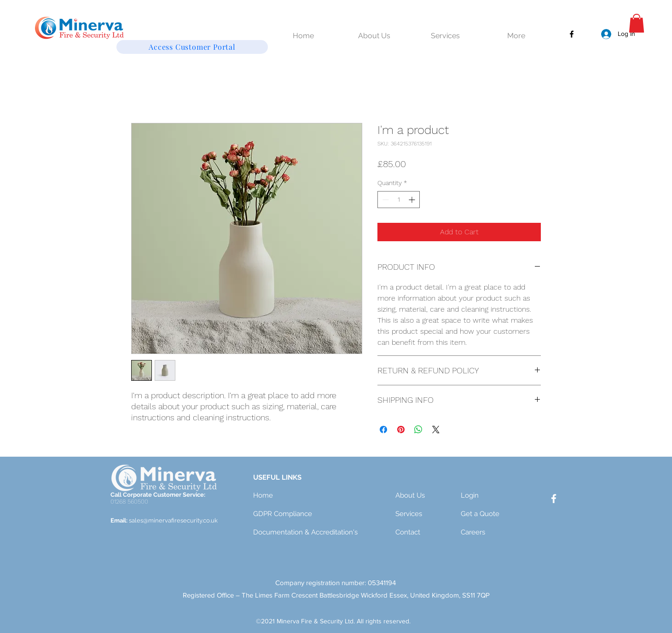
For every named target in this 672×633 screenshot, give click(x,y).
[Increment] (413, 200)
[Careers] (493, 533)
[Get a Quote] (493, 514)
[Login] (493, 496)
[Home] (286, 496)
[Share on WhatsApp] (418, 430)
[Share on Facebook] (383, 430)
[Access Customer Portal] (192, 47)
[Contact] (428, 533)
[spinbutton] (399, 200)
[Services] (428, 514)
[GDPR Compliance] (286, 514)
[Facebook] (572, 34)
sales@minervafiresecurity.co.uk (173, 520)
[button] (637, 23)
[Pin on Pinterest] (401, 430)
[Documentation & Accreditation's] (307, 533)
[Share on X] (436, 430)
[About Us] (428, 496)
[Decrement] (385, 200)
